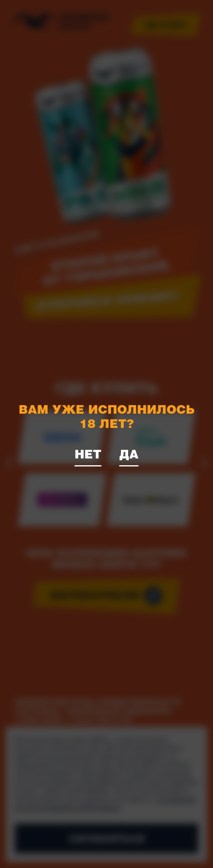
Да (129, 454)
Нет (88, 454)
